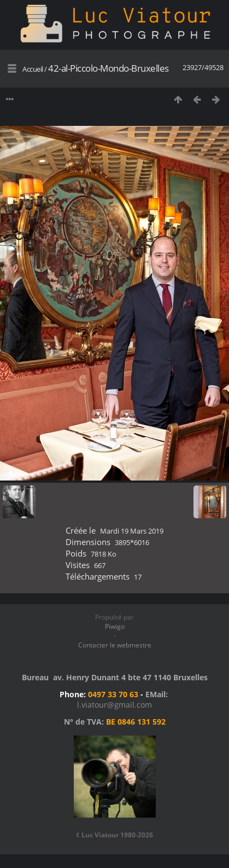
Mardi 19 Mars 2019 (132, 531)
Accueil (33, 69)
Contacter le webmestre (115, 645)
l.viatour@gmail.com (114, 705)
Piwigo (115, 626)
